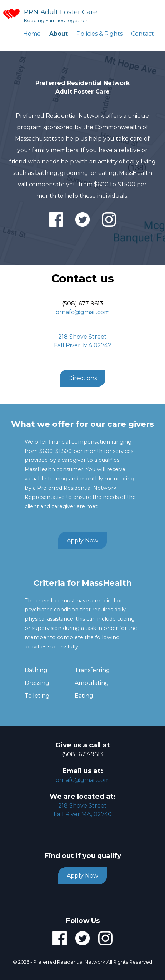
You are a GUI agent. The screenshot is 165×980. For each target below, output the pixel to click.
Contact (142, 34)
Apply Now (82, 540)
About (59, 34)
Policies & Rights (99, 34)
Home (32, 34)
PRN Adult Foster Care (61, 12)
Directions (82, 378)
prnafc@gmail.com (82, 312)
